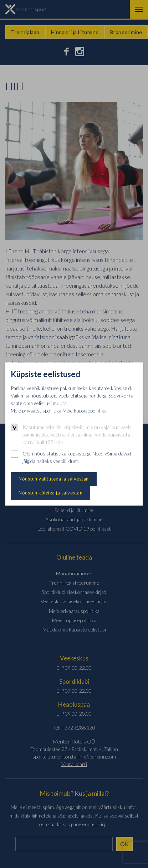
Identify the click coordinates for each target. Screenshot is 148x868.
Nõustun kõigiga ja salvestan (50, 493)
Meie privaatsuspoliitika (36, 411)
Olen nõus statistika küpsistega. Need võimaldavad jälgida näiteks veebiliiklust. (77, 457)
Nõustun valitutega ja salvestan (54, 479)
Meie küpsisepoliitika (85, 411)
